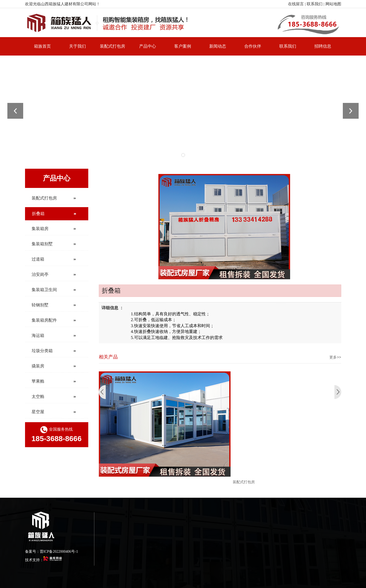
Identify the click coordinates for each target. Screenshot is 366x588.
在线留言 (296, 4)
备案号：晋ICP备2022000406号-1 (52, 552)
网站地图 (333, 4)
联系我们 (315, 4)
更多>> (335, 357)
